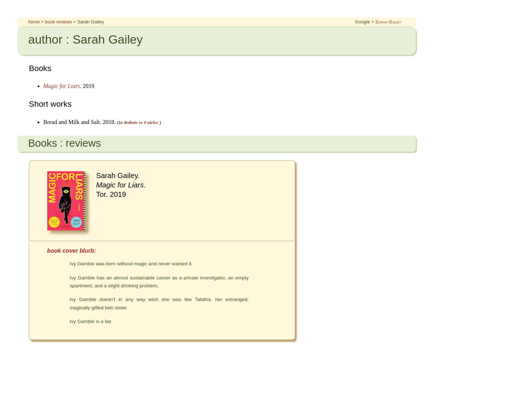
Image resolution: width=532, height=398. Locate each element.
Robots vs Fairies (141, 122)
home (34, 22)
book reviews (59, 22)
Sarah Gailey (388, 22)
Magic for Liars (62, 86)
